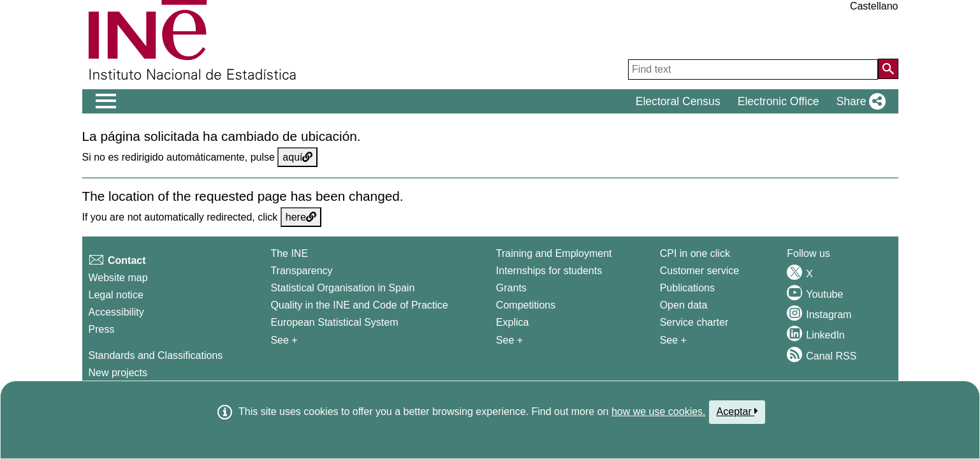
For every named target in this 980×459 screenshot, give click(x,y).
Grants (511, 288)
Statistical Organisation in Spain (342, 288)
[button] (858, 101)
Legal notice (116, 295)
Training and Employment (554, 253)
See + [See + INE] (284, 340)
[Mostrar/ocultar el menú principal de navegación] (106, 101)
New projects (118, 373)
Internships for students (549, 271)
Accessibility (116, 312)
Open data (684, 305)
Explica (513, 322)
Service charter (694, 322)
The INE (289, 253)
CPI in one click (695, 253)
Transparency (301, 271)
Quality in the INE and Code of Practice (359, 305)
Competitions (526, 305)
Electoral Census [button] (678, 101)
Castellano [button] (874, 6)
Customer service (699, 271)
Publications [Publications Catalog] (687, 288)
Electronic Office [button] (779, 101)
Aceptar (737, 411)
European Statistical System (334, 322)
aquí (297, 157)
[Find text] (753, 69)
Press (102, 329)
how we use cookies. (659, 412)
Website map (118, 278)
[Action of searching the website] (888, 69)
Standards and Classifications (156, 355)
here (301, 217)
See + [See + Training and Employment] (509, 340)
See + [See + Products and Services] (673, 340)
